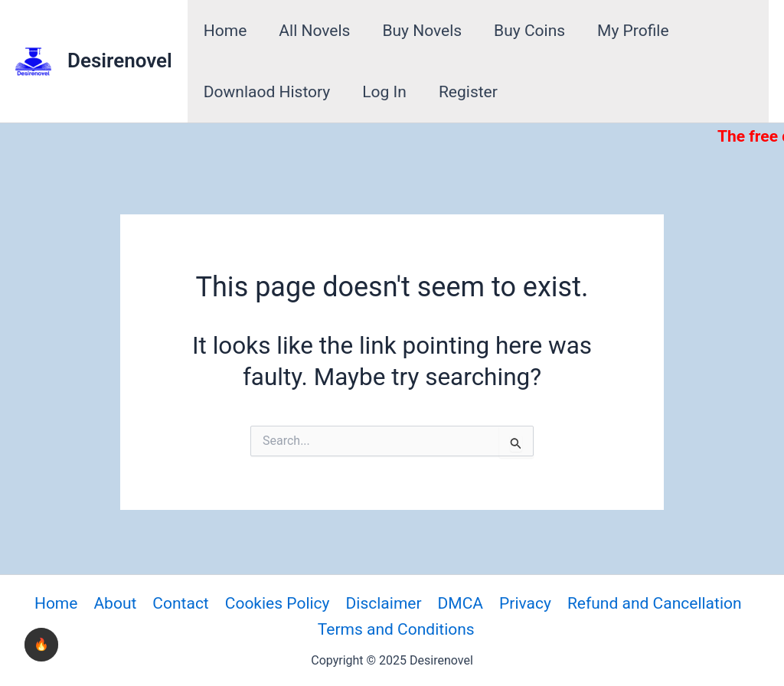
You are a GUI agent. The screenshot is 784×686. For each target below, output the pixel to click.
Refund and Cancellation (655, 603)
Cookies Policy (278, 603)
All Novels (314, 31)
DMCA (461, 603)
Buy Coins (529, 31)
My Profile (633, 31)
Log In (384, 92)
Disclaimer (384, 603)
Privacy (525, 603)
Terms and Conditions (396, 629)
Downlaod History (267, 92)
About (115, 603)
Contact (180, 603)
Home (225, 31)
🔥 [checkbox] (41, 644)
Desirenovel (120, 60)
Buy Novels (422, 31)
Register (468, 92)
